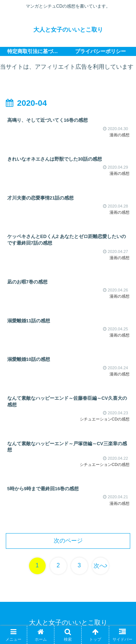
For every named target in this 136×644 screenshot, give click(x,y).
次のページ (68, 541)
